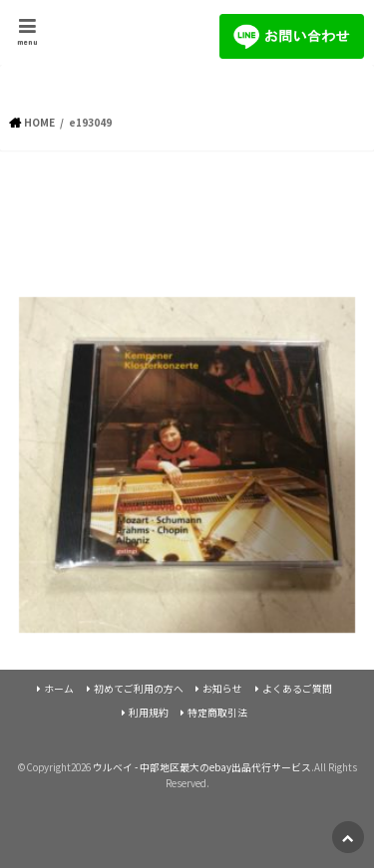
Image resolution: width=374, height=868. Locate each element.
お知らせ (222, 689)
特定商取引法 (217, 713)
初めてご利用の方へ (139, 689)
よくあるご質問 (297, 689)
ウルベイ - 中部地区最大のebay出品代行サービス (202, 767)
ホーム (59, 689)
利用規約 (149, 713)
